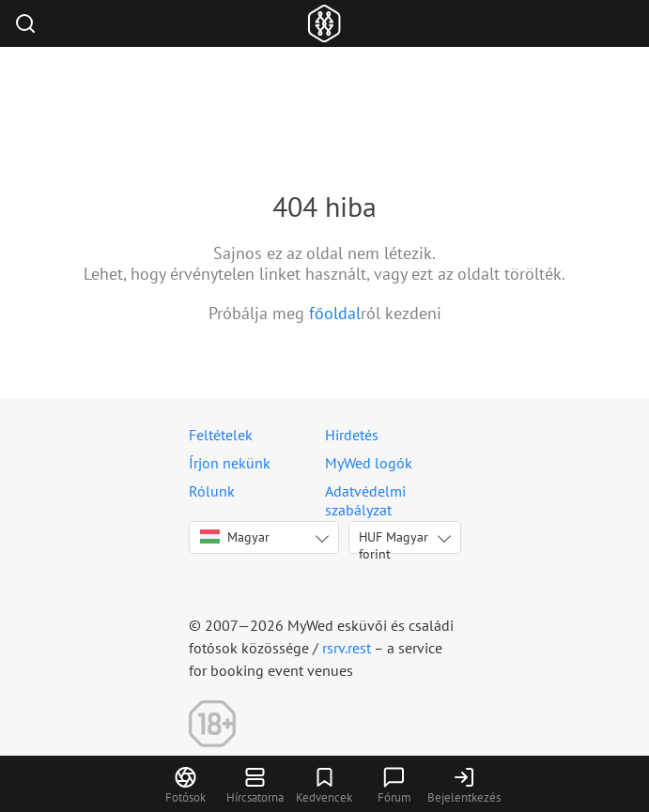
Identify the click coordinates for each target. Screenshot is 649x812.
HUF (394, 541)
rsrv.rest (347, 648)
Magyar (235, 537)
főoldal (335, 313)
